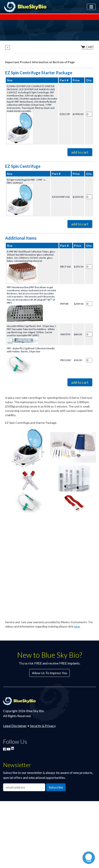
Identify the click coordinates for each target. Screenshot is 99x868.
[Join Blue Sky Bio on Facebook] (5, 749)
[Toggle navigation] (91, 7)
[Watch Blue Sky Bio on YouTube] (9, 749)
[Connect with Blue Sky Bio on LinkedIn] (12, 748)
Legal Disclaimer (15, 726)
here (77, 626)
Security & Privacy (43, 726)
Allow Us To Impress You (49, 673)
